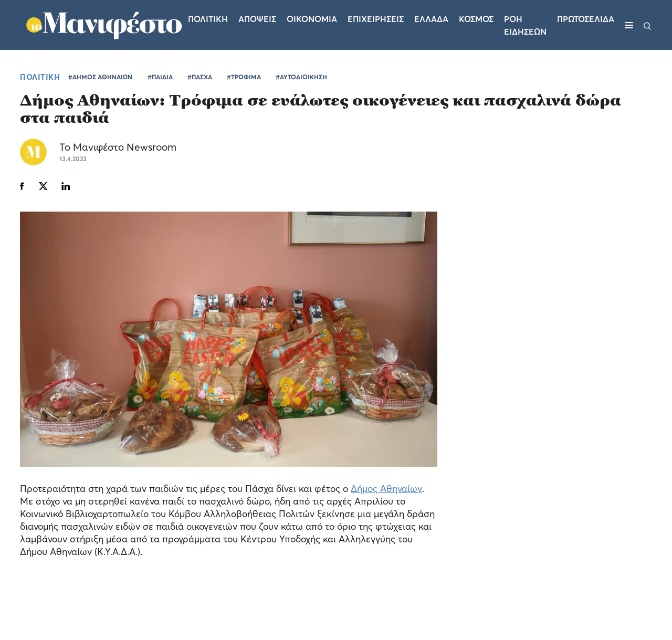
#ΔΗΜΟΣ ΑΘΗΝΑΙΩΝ (100, 77)
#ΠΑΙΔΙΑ (160, 77)
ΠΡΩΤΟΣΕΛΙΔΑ (586, 19)
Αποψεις (257, 19)
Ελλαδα (431, 19)
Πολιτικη (208, 19)
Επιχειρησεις (376, 19)
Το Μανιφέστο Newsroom (118, 147)
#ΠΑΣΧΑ (200, 77)
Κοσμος (476, 19)
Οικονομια (312, 19)
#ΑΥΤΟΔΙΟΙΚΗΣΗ (301, 77)
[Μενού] (629, 25)
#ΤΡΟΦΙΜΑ (244, 77)
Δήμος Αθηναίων (386, 489)
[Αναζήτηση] (647, 25)
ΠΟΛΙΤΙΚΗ (40, 77)
